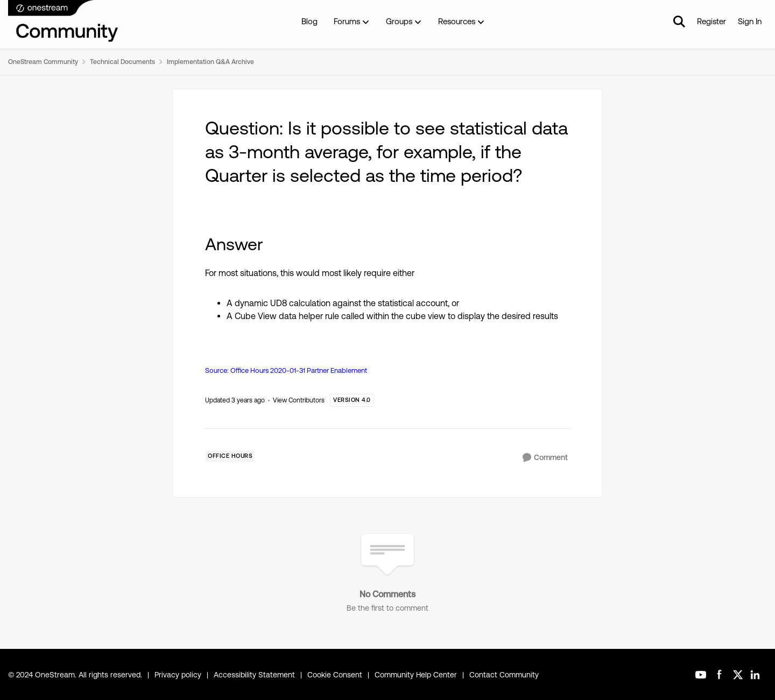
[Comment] (545, 458)
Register (711, 21)
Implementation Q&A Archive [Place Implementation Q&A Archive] (210, 62)
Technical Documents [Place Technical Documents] (122, 62)
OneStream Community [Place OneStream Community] (43, 62)
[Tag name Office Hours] (230, 456)
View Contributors (299, 400)
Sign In (750, 21)
